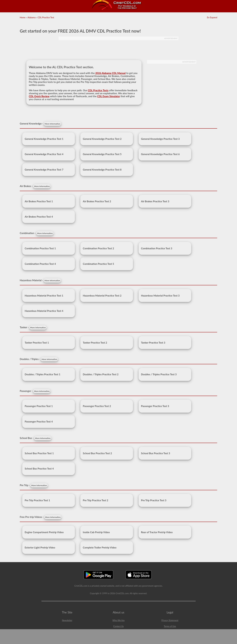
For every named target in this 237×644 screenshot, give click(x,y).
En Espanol (212, 17)
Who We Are (118, 620)
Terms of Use (170, 626)
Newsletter (67, 620)
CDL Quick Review (39, 96)
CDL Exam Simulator (109, 96)
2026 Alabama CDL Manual (110, 73)
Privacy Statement (170, 620)
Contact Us (118, 626)
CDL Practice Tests (98, 90)
